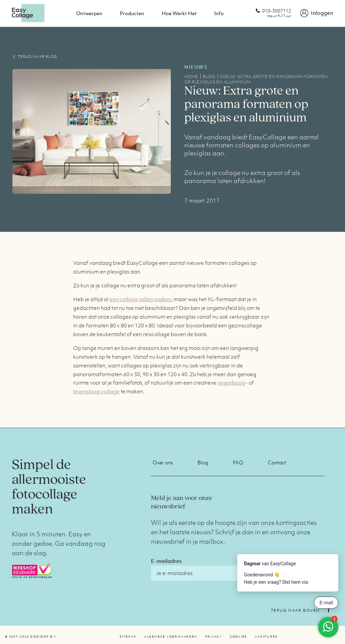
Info (219, 13)
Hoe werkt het (179, 13)
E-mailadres (166, 561)
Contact (277, 462)
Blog (203, 462)
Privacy (213, 637)
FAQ (238, 462)
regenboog (231, 383)
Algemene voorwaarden (171, 637)
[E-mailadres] (210, 573)
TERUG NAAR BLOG (35, 57)
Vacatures (266, 637)
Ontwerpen (89, 13)
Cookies (238, 637)
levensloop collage (96, 391)
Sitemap (128, 637)
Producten (132, 13)
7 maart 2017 (202, 201)
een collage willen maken (140, 299)
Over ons (163, 462)
